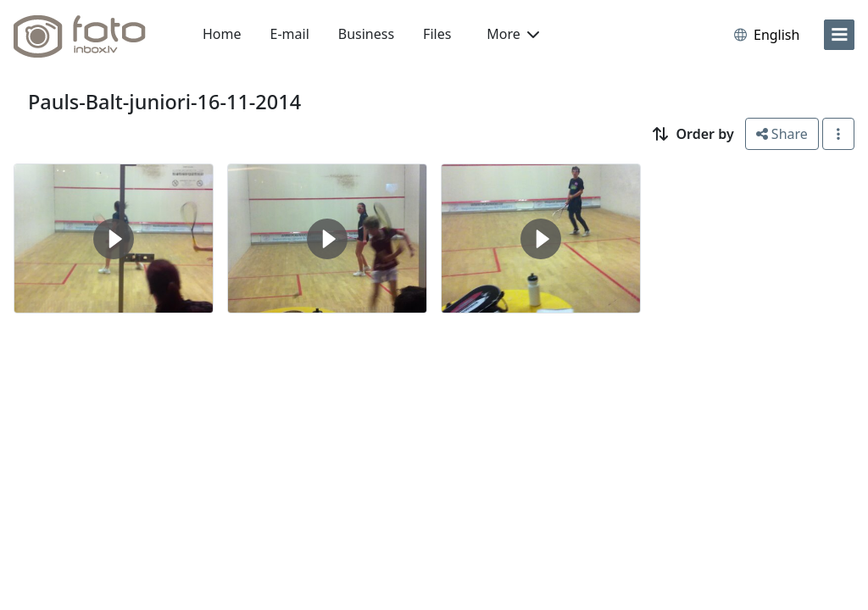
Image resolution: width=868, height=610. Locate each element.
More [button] (513, 34)
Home (222, 34)
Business (366, 34)
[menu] (839, 35)
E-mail (290, 34)
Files (437, 34)
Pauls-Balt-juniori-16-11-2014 (164, 102)
